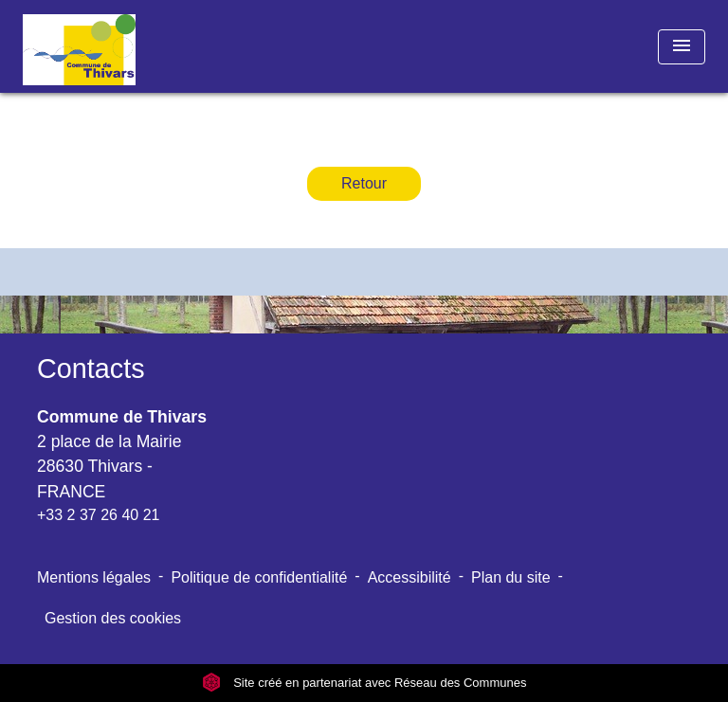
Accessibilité (409, 577)
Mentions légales (94, 577)
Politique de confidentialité (259, 577)
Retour (364, 183)
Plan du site (511, 577)
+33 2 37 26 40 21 (98, 515)
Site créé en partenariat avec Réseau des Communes (364, 683)
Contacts (91, 369)
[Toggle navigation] (682, 47)
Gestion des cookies (113, 618)
